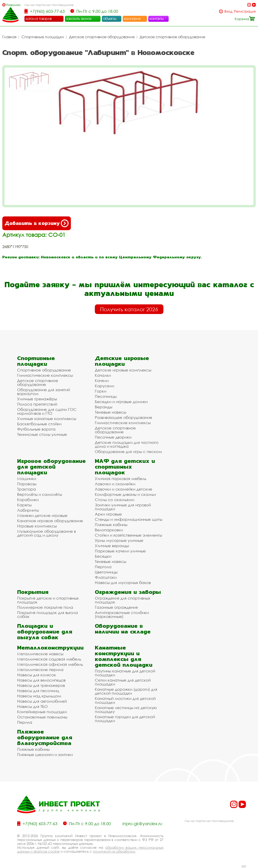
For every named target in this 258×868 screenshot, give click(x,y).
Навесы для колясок (37, 675)
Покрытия (33, 592)
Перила (25, 722)
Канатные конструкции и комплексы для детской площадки (124, 656)
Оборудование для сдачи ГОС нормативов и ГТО (47, 411)
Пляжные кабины (111, 525)
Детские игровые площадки (122, 361)
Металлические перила (40, 670)
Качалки (103, 375)
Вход (228, 11)
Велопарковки (109, 530)
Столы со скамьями (114, 500)
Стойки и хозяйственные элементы (128, 535)
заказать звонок (79, 19)
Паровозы (27, 484)
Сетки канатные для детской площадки (123, 682)
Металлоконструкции (50, 648)
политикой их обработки (114, 851)
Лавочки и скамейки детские (124, 489)
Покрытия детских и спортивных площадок (48, 600)
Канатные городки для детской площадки (125, 719)
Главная (9, 37)
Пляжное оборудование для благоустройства (45, 737)
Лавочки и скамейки (115, 484)
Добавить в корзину (37, 223)
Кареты (24, 505)
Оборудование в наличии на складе (123, 629)
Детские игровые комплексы (123, 370)
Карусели (104, 386)
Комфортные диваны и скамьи (125, 494)
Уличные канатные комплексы (47, 419)
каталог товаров (39, 19)
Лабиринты (28, 510)
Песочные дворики (113, 437)
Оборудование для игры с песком (128, 452)
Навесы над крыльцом (39, 696)
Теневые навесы (110, 412)
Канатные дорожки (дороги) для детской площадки (126, 691)
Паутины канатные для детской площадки (125, 673)
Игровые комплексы (37, 526)
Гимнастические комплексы (45, 375)
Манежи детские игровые (42, 515)
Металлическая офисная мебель (50, 664)
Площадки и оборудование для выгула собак (45, 632)
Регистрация (245, 11)
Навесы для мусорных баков (123, 583)
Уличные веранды (112, 546)
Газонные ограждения (116, 607)
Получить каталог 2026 (129, 309)
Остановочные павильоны (42, 717)
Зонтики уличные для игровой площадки (123, 507)
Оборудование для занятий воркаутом (44, 392)
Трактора (27, 489)
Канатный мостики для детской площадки (125, 700)
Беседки (103, 556)
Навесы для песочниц (38, 691)
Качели (102, 381)
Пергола (103, 567)
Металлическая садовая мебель (49, 659)
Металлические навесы (40, 654)
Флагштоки (106, 577)
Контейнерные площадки (42, 712)
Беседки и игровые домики (121, 402)
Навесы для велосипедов (41, 680)
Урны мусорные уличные (119, 540)
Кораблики (28, 500)
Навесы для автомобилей (42, 701)
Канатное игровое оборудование (50, 521)
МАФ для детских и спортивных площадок (125, 467)
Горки (101, 391)
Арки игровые (108, 514)
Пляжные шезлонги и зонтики (45, 755)
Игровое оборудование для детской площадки (51, 467)
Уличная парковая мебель (121, 479)
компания (132, 19)
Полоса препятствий (37, 404)
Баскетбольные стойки (39, 424)
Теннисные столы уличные (42, 434)
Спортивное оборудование (44, 370)
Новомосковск (13, 5)
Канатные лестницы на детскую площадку (126, 710)
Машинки (27, 479)
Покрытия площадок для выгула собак (48, 614)
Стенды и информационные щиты (129, 519)
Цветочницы (106, 572)
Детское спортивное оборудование (102, 37)
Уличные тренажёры (37, 399)
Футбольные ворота (36, 429)
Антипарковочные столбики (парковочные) (122, 614)
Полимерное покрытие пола (45, 607)
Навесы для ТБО (32, 706)
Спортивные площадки (43, 37)
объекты (110, 19)
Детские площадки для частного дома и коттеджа (127, 444)
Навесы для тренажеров (41, 685)
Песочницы (106, 396)
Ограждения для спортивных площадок (122, 600)
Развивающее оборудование (124, 417)
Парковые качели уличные (120, 551)
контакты (157, 19)
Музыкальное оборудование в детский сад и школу (47, 533)
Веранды (104, 407)
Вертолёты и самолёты (40, 494)
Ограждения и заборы (128, 592)
